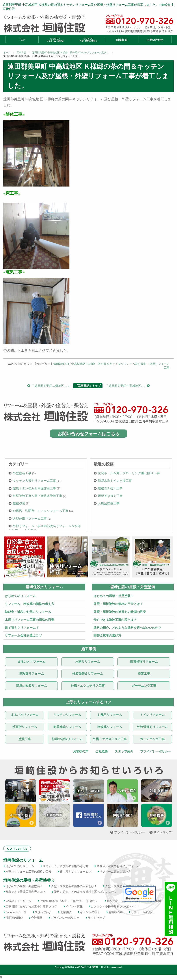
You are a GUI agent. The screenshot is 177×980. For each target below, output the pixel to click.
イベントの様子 (90, 912)
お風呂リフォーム (110, 715)
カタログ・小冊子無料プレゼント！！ (115, 906)
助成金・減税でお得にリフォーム (28, 612)
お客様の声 (80, 751)
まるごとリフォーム (32, 662)
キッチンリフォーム (67, 715)
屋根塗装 (19, 503)
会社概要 (101, 751)
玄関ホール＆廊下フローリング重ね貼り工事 (129, 473)
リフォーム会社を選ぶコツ (23, 635)
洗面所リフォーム (25, 727)
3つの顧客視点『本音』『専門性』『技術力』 (69, 901)
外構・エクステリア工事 (88, 686)
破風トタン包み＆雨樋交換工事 (34, 488)
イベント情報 (74, 906)
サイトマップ (161, 832)
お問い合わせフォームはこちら (89, 433)
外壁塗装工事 (22, 473)
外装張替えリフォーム (88, 674)
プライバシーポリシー (155, 751)
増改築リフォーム (32, 674)
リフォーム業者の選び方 (115, 872)
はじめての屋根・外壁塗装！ (114, 596)
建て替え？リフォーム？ (22, 628)
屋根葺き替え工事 (110, 488)
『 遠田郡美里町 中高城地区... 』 (127, 386)
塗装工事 (144, 674)
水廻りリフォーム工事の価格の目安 (30, 620)
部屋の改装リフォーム (32, 686)
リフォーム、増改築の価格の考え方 (30, 604)
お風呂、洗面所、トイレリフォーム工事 (41, 511)
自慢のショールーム (18, 901)
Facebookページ (16, 912)
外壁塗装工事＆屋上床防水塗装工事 (37, 496)
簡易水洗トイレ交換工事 (115, 481)
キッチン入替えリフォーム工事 (34, 481)
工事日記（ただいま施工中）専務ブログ (31, 906)
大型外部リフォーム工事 (30, 519)
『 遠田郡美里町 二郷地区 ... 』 (49, 386)
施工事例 (89, 649)
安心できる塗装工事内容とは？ (115, 620)
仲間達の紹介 (14, 918)
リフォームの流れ (142, 912)
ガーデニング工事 (144, 686)
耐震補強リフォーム (144, 662)
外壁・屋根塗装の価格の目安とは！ (118, 604)
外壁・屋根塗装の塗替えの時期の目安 (120, 612)
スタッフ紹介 (124, 751)
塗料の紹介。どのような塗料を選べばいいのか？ (127, 628)
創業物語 (66, 912)
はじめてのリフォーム (20, 596)
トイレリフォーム (152, 715)
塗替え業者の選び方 (107, 635)
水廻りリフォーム (88, 662)
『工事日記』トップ (88, 386)
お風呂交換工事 (109, 503)
